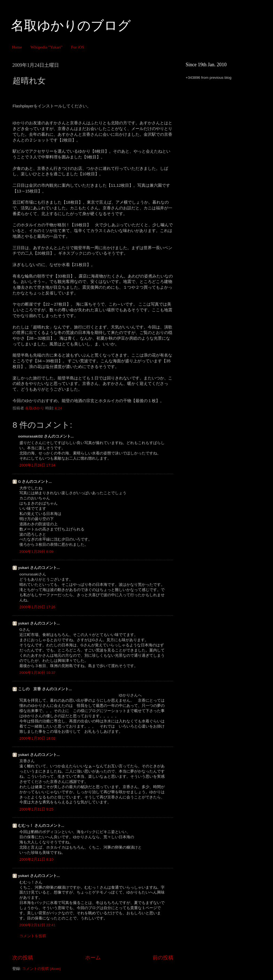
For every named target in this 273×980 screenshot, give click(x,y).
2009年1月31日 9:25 (36, 809)
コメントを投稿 (33, 936)
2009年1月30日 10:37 (37, 673)
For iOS (78, 47)
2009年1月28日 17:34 (37, 465)
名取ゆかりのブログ (71, 25)
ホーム (93, 958)
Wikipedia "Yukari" (46, 47)
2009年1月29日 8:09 (36, 552)
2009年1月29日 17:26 (37, 607)
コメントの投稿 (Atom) (41, 969)
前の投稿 (163, 958)
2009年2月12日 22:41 (37, 925)
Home (17, 47)
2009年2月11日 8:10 (36, 859)
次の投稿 (23, 958)
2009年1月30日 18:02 (37, 738)
